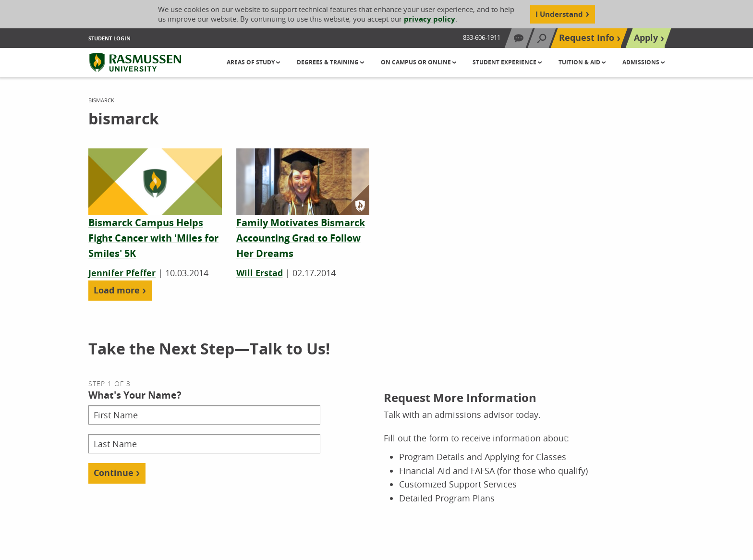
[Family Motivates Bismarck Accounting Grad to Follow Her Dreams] (301, 238)
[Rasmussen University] (135, 62)
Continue (114, 473)
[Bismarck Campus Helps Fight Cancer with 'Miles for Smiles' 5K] (153, 238)
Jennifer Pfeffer (122, 273)
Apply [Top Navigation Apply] (646, 38)
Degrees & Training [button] (328, 62)
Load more (117, 290)
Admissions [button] (642, 62)
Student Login (109, 38)
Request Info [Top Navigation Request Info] (587, 38)
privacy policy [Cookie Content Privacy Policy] (430, 19)
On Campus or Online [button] (417, 62)
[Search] (542, 38)
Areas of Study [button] (251, 62)
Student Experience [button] (505, 62)
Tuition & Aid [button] (580, 62)
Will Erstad (260, 273)
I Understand (559, 14)
